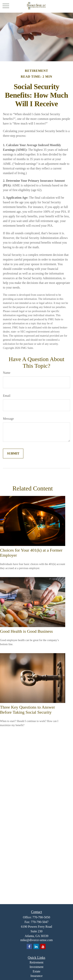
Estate (36, 971)
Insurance (36, 976)
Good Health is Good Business (26, 631)
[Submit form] (13, 454)
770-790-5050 (41, 917)
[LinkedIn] (36, 946)
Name (7, 373)
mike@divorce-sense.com (36, 940)
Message (8, 419)
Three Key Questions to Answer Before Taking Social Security (27, 710)
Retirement (36, 962)
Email (7, 396)
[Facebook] (29, 946)
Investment (36, 967)
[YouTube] (43, 946)
